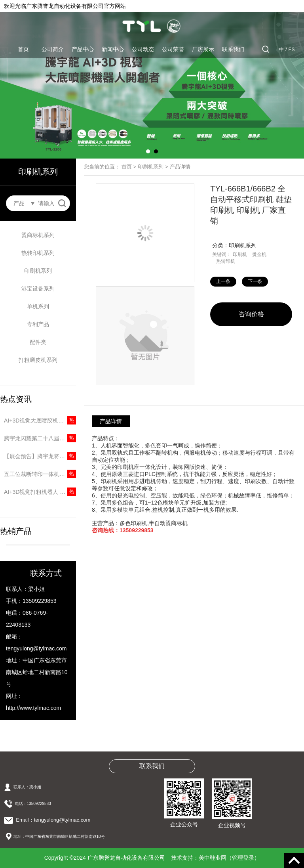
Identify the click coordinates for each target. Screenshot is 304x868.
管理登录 (243, 858)
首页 (23, 49)
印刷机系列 (38, 271)
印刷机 (240, 254)
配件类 (38, 342)
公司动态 (143, 49)
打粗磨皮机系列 (38, 360)
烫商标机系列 (38, 235)
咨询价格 (251, 314)
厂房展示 (203, 49)
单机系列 (38, 306)
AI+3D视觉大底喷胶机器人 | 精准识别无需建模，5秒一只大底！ (40, 421)
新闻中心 (113, 49)
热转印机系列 (38, 253)
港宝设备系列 (38, 289)
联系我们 (233, 49)
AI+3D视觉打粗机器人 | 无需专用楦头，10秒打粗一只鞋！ (40, 492)
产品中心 (83, 49)
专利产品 (38, 324)
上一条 (223, 281)
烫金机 (259, 254)
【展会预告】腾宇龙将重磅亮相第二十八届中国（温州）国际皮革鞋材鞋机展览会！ (40, 456)
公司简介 (53, 49)
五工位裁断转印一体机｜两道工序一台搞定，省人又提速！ (40, 474)
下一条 (255, 281)
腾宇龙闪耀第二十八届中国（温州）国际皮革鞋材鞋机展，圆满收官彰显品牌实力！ (40, 438)
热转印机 (226, 261)
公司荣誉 (173, 49)
